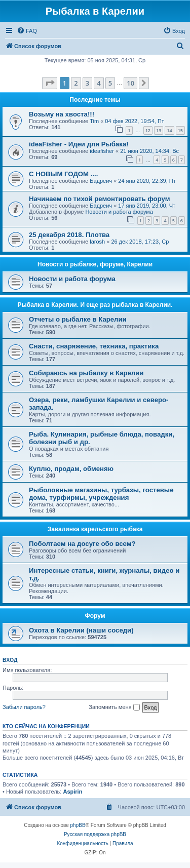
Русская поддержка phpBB (95, 834)
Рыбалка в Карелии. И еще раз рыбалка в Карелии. (95, 305)
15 (180, 130)
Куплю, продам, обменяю (71, 469)
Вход (10, 660)
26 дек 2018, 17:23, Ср (140, 242)
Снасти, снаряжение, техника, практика (94, 346)
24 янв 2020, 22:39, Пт (147, 181)
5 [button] (110, 83)
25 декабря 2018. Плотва (69, 235)
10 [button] (130, 83)
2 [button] (76, 83)
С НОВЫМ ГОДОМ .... (63, 174)
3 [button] (87, 83)
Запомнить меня (114, 707)
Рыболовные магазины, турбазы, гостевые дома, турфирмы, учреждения (101, 494)
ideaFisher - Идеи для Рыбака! (79, 144)
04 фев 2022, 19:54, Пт (135, 121)
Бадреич (101, 181)
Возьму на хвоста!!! (62, 114)
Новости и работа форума (119, 212)
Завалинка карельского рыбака (95, 529)
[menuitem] (27, 31)
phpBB (78, 825)
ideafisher (102, 151)
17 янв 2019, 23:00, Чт (147, 206)
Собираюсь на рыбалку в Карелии (86, 373)
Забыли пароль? (24, 707)
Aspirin (72, 792)
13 (159, 130)
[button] (50, 83)
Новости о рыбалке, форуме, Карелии (95, 264)
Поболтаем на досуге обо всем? (82, 544)
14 (169, 130)
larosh (97, 242)
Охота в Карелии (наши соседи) (81, 630)
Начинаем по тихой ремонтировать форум (99, 199)
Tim (94, 121)
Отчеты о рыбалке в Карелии (78, 319)
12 (148, 130)
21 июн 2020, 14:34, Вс (149, 151)
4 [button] (99, 83)
